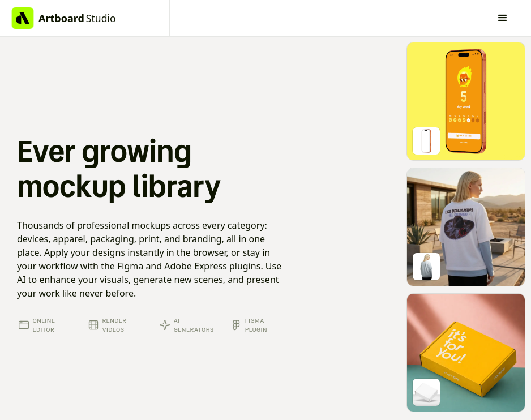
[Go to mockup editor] (466, 101)
